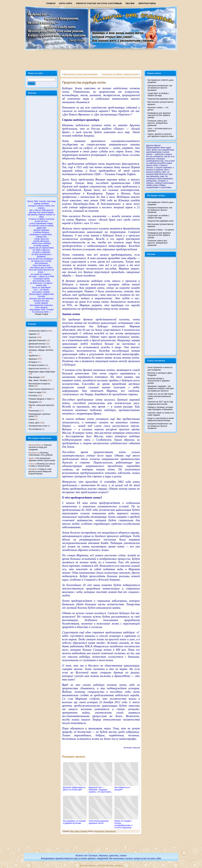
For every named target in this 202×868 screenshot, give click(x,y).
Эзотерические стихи (38, 426)
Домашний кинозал (37, 344)
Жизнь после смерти (38, 347)
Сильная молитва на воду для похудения (40, 447)
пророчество (110, 831)
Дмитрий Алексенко (37, 340)
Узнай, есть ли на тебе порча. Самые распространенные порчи (161, 396)
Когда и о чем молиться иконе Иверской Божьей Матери (40, 471)
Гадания (32, 334)
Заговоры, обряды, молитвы (41, 350)
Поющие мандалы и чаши (40, 399)
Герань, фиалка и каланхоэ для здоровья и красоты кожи (160, 135)
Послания (33, 396)
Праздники (33, 402)
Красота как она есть (38, 369)
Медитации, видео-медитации (42, 372)
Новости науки (35, 392)
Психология (34, 411)
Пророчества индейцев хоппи (84, 83)
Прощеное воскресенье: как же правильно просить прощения (160, 88)
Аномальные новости (38, 331)
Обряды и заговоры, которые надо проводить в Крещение (160, 408)
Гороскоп (33, 337)
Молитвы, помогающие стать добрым (40, 454)
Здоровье (33, 359)
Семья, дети (34, 423)
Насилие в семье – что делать (161, 230)
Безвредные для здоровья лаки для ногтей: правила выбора (159, 115)
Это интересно (35, 429)
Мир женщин (34, 377)
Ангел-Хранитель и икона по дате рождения (160, 369)
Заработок (33, 356)
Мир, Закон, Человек (38, 380)
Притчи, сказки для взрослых (41, 405)
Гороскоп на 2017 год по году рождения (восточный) (160, 403)
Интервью (33, 362)
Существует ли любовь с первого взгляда (120, 74)
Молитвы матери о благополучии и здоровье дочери (159, 381)
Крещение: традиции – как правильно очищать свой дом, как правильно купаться (161, 389)
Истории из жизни (36, 365)
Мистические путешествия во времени (81, 74)
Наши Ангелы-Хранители (40, 389)
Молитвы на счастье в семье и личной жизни (42, 465)
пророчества (99, 831)
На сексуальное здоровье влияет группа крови (42, 459)
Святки (32, 419)
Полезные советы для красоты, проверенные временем (158, 123)
